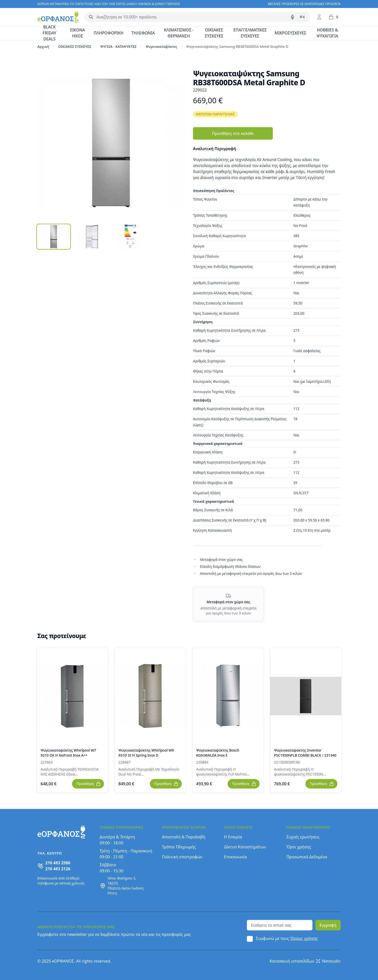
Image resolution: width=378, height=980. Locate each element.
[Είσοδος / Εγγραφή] (319, 17)
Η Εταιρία (233, 837)
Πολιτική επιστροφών (182, 857)
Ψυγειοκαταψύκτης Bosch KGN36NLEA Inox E (218, 753)
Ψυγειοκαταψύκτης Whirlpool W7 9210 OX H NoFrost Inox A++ (68, 753)
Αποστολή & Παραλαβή (184, 837)
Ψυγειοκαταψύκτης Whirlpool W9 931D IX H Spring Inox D (146, 753)
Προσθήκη (89, 784)
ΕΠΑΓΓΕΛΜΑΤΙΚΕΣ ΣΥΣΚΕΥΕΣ (250, 33)
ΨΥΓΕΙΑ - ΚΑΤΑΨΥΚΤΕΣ (118, 47)
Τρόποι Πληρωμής (179, 847)
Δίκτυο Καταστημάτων (245, 847)
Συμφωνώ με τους (287, 938)
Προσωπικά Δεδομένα (307, 857)
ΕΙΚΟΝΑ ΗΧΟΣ (78, 33)
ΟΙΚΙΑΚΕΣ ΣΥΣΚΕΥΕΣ (214, 33)
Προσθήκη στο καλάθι (233, 133)
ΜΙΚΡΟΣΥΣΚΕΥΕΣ (290, 33)
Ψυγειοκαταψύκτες (161, 47)
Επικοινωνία (236, 857)
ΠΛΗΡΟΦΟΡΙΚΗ (108, 33)
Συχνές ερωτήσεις (303, 837)
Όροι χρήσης (299, 847)
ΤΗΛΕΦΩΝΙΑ (143, 33)
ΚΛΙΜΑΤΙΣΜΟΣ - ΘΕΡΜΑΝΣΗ (179, 33)
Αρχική (43, 47)
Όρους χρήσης (304, 938)
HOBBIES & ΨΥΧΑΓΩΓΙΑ (328, 33)
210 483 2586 (58, 863)
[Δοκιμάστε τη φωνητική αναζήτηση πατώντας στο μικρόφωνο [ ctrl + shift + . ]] (292, 17)
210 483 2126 (58, 869)
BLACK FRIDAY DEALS (49, 33)
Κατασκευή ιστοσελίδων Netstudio (305, 961)
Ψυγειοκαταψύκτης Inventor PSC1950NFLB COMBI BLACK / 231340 (305, 753)
